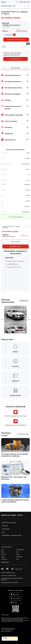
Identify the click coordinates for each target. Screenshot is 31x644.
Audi (2, 550)
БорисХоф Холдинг (10, 628)
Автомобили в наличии (9, 523)
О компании (6, 529)
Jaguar (3, 557)
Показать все (24, 301)
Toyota (18, 554)
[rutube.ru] (7, 569)
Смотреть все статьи (23, 434)
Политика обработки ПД (8, 573)
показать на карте (6, 27)
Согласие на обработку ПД (8, 575)
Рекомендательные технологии (10, 582)
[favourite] (21, 6)
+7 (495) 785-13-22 (24, 2)
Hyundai (3, 554)
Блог (4, 532)
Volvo (18, 559)
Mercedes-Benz (20, 550)
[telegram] (12, 569)
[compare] (25, 6)
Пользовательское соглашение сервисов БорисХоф (12, 579)
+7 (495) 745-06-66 (21, 31)
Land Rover (4, 559)
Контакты (5, 526)
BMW (3, 552)
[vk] (2, 569)
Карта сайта (19, 569)
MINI (17, 552)
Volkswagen (19, 557)
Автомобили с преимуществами (12, 535)
